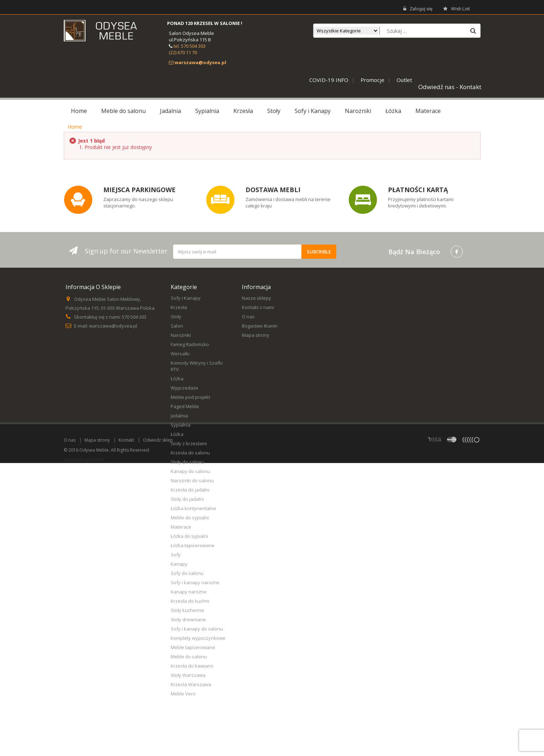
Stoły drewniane (188, 619)
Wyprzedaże (184, 388)
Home (75, 127)
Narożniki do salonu (192, 480)
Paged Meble (185, 406)
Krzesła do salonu (190, 453)
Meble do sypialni (190, 518)
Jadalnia (179, 416)
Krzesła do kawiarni (192, 666)
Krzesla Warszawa (191, 684)
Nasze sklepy (257, 298)
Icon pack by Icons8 (84, 753)
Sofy (176, 555)
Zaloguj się (418, 9)
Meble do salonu (189, 657)
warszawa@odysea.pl (113, 326)
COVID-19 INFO (329, 80)
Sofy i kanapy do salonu (197, 629)
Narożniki (181, 335)
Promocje (372, 80)
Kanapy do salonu (190, 471)
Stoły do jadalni (187, 499)
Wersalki (180, 354)
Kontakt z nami (258, 307)
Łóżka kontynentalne (193, 508)
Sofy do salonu (187, 573)
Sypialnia (181, 425)
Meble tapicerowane (193, 647)
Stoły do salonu (187, 462)
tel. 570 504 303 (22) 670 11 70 (187, 49)
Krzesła (179, 307)
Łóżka (177, 379)
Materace (181, 527)
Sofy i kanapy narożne (195, 582)
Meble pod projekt (190, 397)
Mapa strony (256, 335)
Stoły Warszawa (188, 675)
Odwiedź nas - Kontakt (450, 87)
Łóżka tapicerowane (193, 545)
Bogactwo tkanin (260, 326)
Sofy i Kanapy (186, 298)
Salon (177, 326)
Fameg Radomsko (190, 344)
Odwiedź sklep (158, 733)
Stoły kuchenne (187, 610)
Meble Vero (183, 694)
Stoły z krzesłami (189, 443)
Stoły (176, 317)
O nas (248, 317)
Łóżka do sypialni (189, 536)
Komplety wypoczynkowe (198, 638)
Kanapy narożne (189, 592)
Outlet (404, 80)
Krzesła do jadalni (190, 490)
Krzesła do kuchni (190, 601)
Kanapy (179, 564)
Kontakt (126, 733)
